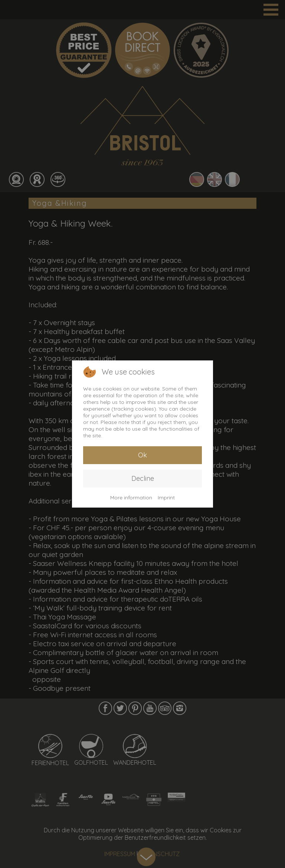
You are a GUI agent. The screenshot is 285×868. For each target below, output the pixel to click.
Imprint (166, 498)
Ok (142, 455)
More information (131, 498)
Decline (143, 478)
